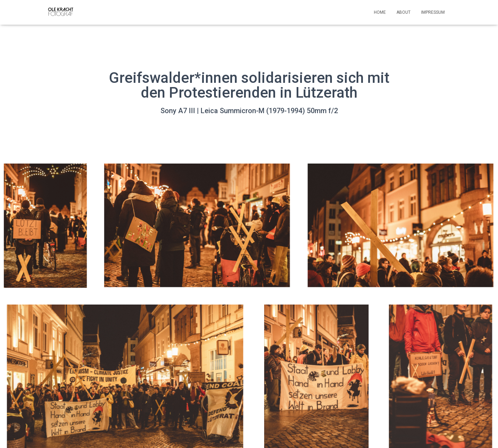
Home (380, 12)
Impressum (433, 12)
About (403, 12)
